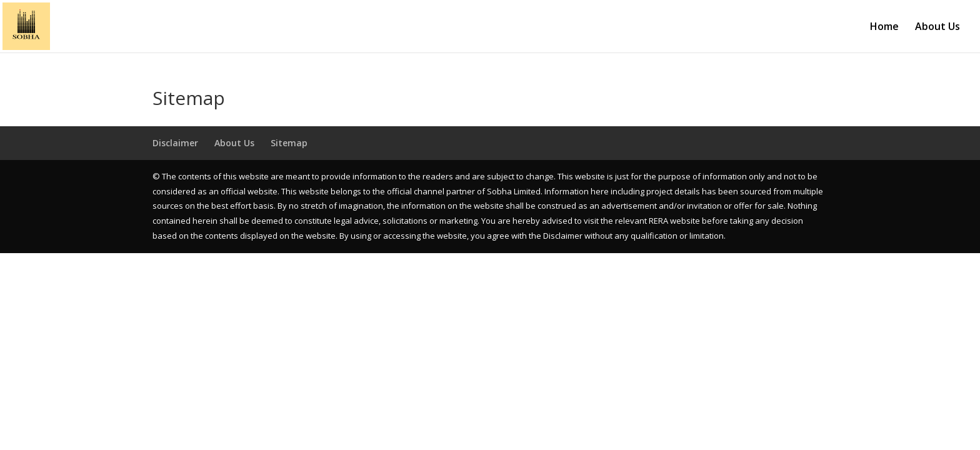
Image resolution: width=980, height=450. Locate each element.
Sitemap (289, 143)
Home (884, 27)
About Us (937, 27)
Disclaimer (175, 143)
